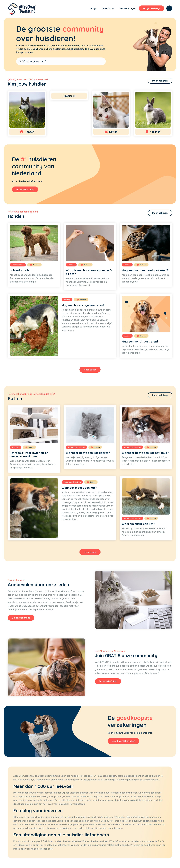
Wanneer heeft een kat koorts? (88, 453)
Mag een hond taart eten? (140, 341)
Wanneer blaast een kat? (79, 488)
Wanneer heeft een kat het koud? (145, 453)
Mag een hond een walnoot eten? (145, 270)
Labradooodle (20, 270)
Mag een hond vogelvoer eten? (83, 305)
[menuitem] (83, 9)
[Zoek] (169, 8)
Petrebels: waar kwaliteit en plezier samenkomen (29, 455)
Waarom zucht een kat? (138, 524)
